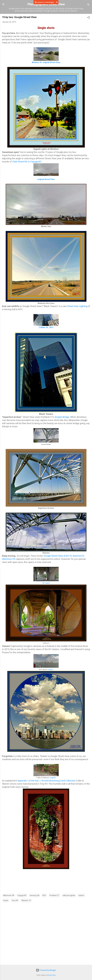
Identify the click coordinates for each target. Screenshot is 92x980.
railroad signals (69, 895)
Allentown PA (9, 895)
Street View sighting (77, 306)
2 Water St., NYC (46, 327)
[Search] (88, 5)
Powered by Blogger (46, 970)
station (81, 895)
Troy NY (15, 900)
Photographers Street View (46, 4)
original (50, 669)
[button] (88, 18)
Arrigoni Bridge (62, 417)
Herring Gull (35, 895)
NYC (44, 895)
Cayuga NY (22, 895)
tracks (6, 900)
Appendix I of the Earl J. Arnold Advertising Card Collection (47, 781)
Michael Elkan (51, 975)
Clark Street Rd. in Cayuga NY (27, 162)
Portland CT (54, 895)
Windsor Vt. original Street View (46, 62)
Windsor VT (26, 900)
